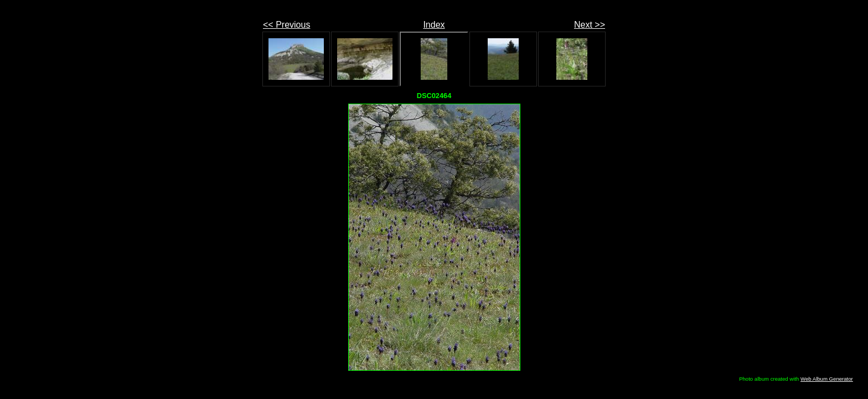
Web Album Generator (827, 379)
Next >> (590, 25)
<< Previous (286, 25)
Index (434, 25)
